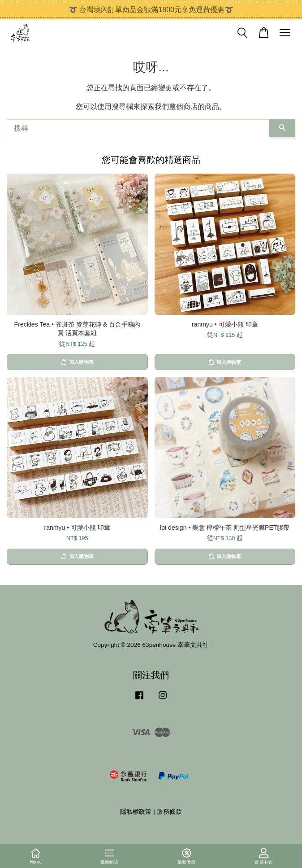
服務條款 (169, 812)
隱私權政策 (136, 812)
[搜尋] (138, 128)
